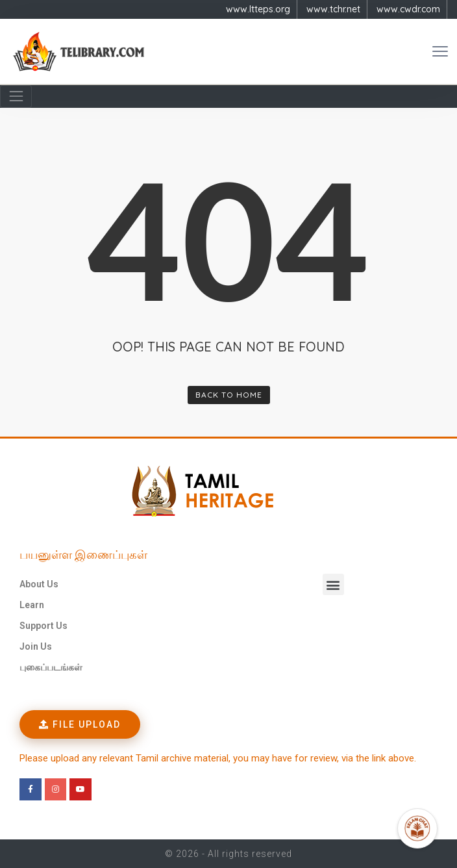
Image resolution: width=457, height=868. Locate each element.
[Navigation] (16, 96)
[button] (333, 584)
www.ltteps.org (258, 9)
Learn (32, 605)
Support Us (43, 626)
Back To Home (229, 395)
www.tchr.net (333, 9)
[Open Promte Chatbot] (417, 828)
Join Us (36, 646)
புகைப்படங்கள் (51, 667)
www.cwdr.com (408, 9)
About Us (39, 584)
